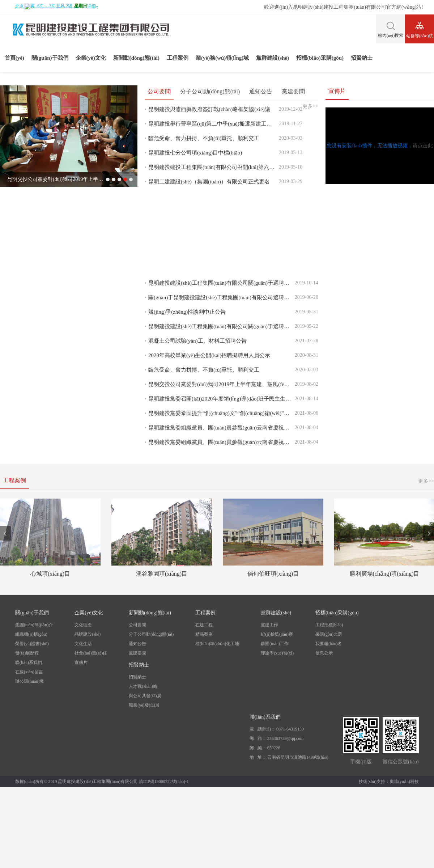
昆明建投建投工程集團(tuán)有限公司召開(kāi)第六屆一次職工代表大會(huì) (214, 167)
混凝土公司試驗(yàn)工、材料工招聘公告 (197, 341)
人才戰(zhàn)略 (143, 686)
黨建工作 (269, 625)
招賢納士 (362, 58)
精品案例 (204, 634)
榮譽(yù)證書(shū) (32, 644)
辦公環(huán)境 (29, 681)
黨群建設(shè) (273, 58)
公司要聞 (159, 91)
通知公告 (261, 91)
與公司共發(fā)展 (145, 696)
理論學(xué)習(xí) (277, 653)
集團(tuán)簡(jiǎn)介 (34, 625)
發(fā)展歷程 (27, 653)
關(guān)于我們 (50, 58)
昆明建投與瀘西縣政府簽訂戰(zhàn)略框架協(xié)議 (209, 109)
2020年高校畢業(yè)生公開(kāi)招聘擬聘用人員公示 (209, 355)
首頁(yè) (14, 58)
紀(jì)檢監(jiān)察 (277, 634)
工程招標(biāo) (329, 625)
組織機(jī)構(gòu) (31, 634)
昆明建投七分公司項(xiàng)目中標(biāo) (195, 153)
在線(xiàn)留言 (29, 672)
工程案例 (178, 58)
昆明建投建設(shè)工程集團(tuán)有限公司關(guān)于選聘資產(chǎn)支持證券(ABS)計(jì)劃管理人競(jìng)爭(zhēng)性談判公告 (222, 326)
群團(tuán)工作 (275, 644)
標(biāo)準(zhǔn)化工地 (217, 644)
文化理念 (83, 625)
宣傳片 (81, 662)
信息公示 (324, 653)
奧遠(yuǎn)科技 (404, 782)
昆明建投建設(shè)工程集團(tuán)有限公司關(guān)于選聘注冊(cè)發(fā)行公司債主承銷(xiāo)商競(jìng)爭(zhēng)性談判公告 (222, 283)
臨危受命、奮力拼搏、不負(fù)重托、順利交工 (204, 370)
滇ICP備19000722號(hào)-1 (164, 782)
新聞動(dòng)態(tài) (136, 58)
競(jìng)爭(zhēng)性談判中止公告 (187, 312)
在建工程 (204, 625)
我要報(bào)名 (329, 644)
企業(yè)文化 (91, 58)
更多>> (426, 481)
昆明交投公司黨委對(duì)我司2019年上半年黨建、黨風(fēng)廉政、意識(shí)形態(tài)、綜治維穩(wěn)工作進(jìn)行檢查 (222, 384)
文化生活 (83, 644)
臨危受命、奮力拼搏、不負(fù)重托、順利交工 (204, 138)
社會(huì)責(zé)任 (91, 653)
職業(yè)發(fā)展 (144, 705)
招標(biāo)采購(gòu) (320, 58)
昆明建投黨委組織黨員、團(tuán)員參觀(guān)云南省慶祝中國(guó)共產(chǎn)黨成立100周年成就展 (222, 428)
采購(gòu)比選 (329, 634)
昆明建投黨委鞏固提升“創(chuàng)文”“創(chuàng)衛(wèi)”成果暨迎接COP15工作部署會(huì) (222, 413)
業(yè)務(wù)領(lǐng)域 (222, 58)
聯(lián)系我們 (29, 662)
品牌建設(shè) (88, 634)
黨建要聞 (293, 91)
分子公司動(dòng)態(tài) (210, 91)
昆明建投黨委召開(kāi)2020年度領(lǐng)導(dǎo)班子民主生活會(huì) (222, 399)
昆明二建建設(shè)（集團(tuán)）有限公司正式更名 (209, 182)
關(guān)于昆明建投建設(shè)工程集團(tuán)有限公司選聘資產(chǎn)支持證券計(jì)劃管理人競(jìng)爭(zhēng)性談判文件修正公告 (222, 297)
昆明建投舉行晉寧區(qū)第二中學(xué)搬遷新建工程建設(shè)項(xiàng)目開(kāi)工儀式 (214, 124)
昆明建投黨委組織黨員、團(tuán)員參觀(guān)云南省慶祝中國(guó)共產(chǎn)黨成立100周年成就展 (222, 442)
